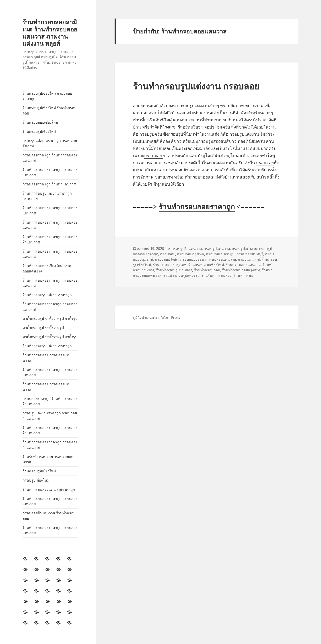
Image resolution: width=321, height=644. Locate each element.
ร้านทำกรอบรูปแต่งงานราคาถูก (47, 295)
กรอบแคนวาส (249, 259)
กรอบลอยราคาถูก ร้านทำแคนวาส (49, 184)
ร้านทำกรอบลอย (207, 270)
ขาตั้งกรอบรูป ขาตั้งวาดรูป (43, 328)
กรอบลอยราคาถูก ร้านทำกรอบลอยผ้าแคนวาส (50, 401)
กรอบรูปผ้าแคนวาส (187, 249)
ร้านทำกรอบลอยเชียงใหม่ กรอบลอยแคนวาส (47, 268)
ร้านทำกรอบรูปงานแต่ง (174, 270)
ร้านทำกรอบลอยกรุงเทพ (241, 270)
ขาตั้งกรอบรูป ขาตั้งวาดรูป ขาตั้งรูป (50, 318)
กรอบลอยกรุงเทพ (191, 254)
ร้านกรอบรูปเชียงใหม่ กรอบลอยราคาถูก (47, 96)
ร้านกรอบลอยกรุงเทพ (170, 265)
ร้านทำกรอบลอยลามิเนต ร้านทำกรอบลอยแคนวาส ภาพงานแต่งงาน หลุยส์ (50, 33)
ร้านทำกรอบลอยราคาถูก (197, 207)
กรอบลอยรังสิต (167, 259)
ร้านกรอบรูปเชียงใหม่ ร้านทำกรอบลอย (49, 110)
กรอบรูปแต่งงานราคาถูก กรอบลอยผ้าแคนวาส (50, 416)
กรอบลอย (154, 156)
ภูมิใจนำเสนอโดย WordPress (156, 318)
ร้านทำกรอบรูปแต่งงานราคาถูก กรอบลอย (47, 196)
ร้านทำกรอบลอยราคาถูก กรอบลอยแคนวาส (50, 172)
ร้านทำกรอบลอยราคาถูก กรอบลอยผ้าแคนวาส (50, 239)
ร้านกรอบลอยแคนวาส (243, 265)
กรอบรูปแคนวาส (217, 249)
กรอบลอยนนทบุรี (250, 254)
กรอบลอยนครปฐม (220, 254)
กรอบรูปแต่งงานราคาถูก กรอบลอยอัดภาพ (50, 143)
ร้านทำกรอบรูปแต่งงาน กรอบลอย (196, 86)
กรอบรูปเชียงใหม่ (36, 480)
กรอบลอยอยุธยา (193, 259)
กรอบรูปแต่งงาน (244, 134)
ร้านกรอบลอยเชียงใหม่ (40, 122)
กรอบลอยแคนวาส (222, 259)
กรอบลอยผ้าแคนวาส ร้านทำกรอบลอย (49, 516)
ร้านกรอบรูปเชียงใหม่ (39, 131)
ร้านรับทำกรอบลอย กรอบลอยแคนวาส (48, 459)
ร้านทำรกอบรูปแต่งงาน (181, 275)
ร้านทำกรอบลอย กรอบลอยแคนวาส (46, 358)
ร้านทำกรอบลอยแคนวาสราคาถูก (49, 489)
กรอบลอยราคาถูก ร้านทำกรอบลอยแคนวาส (50, 158)
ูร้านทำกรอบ (243, 275)
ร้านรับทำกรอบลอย (216, 275)
